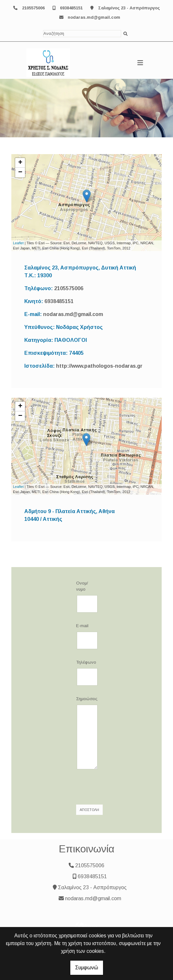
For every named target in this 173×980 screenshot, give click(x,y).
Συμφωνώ (87, 968)
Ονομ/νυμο (82, 586)
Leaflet (18, 243)
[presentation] (124, 787)
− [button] (20, 173)
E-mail (82, 626)
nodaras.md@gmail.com (94, 17)
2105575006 (33, 8)
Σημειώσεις (86, 699)
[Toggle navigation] (140, 63)
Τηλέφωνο (86, 662)
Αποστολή (89, 810)
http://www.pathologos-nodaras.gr (99, 366)
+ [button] (20, 163)
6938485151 (71, 8)
